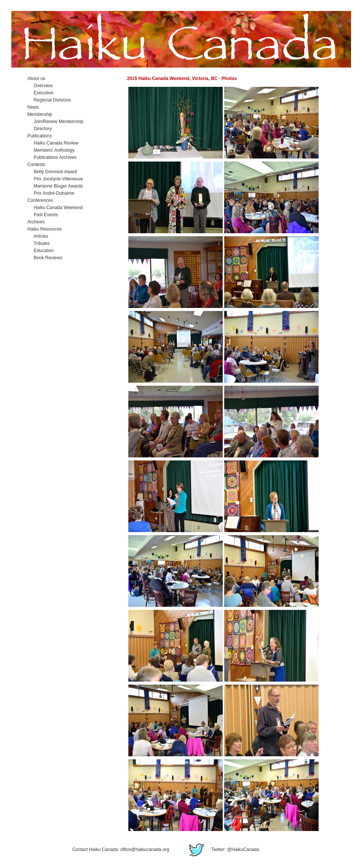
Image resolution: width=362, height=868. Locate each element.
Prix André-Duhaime (51, 193)
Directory (40, 129)
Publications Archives (52, 157)
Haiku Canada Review (53, 143)
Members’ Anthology (51, 150)
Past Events (43, 215)
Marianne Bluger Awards (55, 186)
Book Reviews (45, 258)
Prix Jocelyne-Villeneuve (55, 179)
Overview (40, 86)
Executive (41, 93)
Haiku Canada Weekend (55, 208)
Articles (38, 236)
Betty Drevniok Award (52, 172)
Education (41, 251)
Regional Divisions (49, 100)
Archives (36, 222)
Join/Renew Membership (56, 122)
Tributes (39, 243)
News (33, 107)
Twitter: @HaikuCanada (222, 850)
